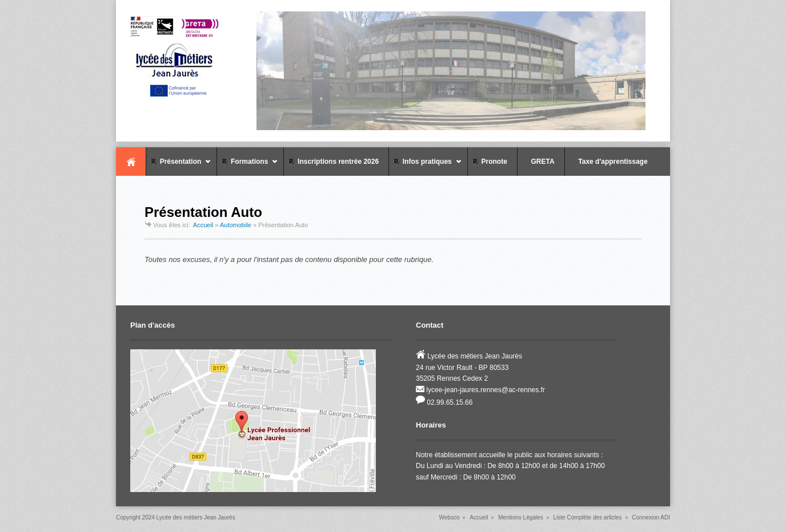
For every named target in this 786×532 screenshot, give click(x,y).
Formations (247, 166)
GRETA (538, 162)
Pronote (489, 162)
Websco (450, 517)
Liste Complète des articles (587, 517)
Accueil (131, 162)
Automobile (236, 225)
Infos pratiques (425, 166)
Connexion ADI (651, 517)
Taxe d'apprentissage (608, 162)
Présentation (179, 166)
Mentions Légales (520, 517)
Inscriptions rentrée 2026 (333, 162)
